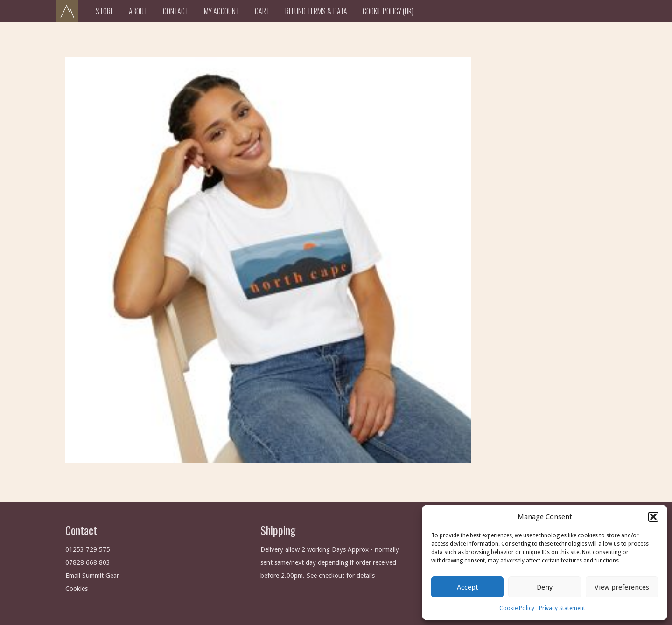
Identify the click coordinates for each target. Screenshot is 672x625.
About (138, 11)
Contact (176, 11)
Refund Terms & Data (316, 11)
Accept (468, 587)
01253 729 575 (88, 549)
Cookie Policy (517, 608)
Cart (262, 11)
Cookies (77, 589)
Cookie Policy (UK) (388, 11)
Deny (545, 587)
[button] (653, 517)
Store (105, 11)
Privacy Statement (562, 608)
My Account (222, 11)
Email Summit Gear (92, 576)
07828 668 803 (88, 562)
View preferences (622, 587)
